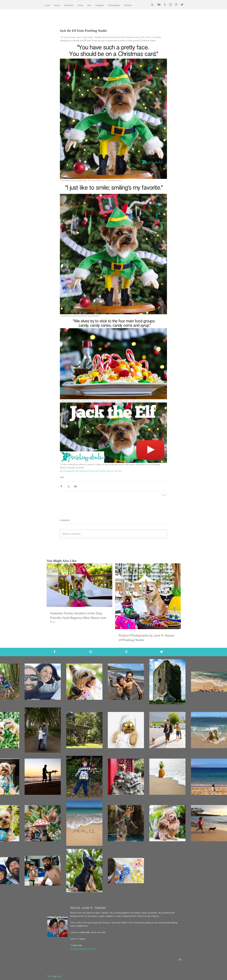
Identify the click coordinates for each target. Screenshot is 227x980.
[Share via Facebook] (61, 486)
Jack (62, 477)
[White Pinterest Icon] (126, 652)
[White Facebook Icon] (54, 652)
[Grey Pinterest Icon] (176, 5)
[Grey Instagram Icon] (171, 5)
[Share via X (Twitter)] (68, 486)
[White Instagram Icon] (91, 652)
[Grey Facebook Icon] (165, 5)
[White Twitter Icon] (162, 652)
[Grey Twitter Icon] (182, 5)
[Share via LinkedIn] (75, 486)
